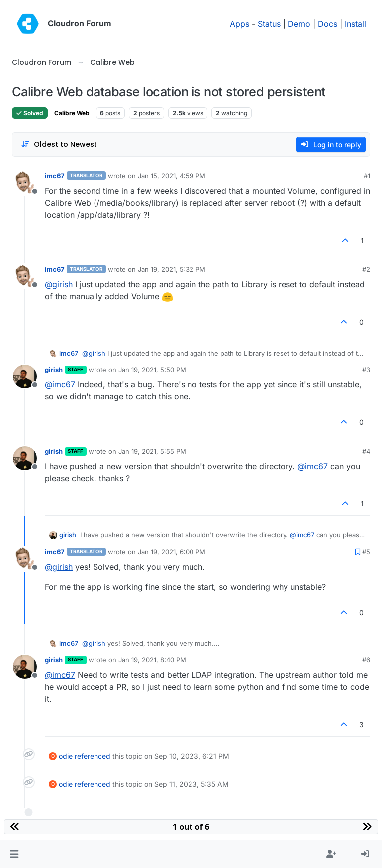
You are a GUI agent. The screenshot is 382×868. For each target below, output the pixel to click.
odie (66, 756)
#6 (366, 660)
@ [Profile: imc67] (60, 384)
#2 (366, 269)
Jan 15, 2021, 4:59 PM (172, 176)
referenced (93, 756)
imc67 (55, 176)
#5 (366, 552)
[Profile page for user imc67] (25, 183)
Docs (328, 24)
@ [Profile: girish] (59, 284)
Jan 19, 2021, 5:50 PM (152, 370)
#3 (366, 370)
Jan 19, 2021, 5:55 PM (152, 451)
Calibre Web (72, 113)
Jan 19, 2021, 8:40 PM (152, 660)
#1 (367, 176)
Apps (239, 24)
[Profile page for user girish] (25, 376)
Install (355, 24)
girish (54, 370)
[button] (14, 854)
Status (269, 24)
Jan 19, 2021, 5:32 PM (172, 269)
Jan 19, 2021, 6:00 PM (172, 552)
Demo (299, 24)
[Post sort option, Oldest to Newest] (59, 145)
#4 (366, 451)
